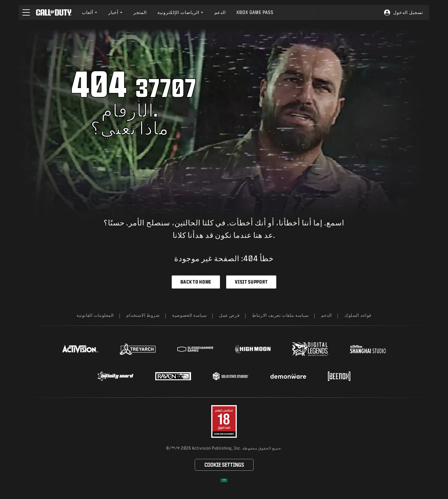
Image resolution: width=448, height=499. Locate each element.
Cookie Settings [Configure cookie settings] (224, 465)
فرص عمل (229, 315)
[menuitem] (90, 12)
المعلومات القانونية (95, 315)
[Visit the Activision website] (80, 349)
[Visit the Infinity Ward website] (116, 376)
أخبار (116, 12)
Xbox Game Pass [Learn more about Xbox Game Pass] (255, 12)
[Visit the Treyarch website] (138, 349)
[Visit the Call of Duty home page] (54, 12)
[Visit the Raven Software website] (173, 376)
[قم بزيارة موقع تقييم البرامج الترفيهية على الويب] (224, 421)
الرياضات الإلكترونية (181, 12)
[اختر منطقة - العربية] (224, 480)
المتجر (140, 12)
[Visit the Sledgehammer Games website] (195, 349)
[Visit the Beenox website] (339, 376)
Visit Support (251, 282)
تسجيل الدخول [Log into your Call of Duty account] (408, 12)
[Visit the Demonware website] (288, 376)
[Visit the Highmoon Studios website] (253, 349)
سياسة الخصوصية (189, 315)
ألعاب (90, 12)
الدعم (327, 315)
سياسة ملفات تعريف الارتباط (280, 315)
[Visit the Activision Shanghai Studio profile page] (368, 349)
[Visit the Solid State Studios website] (231, 376)
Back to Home (196, 282)
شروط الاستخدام (143, 315)
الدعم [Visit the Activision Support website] (220, 12)
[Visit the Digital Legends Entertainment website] (310, 349)
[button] (26, 12)
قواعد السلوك (358, 315)
